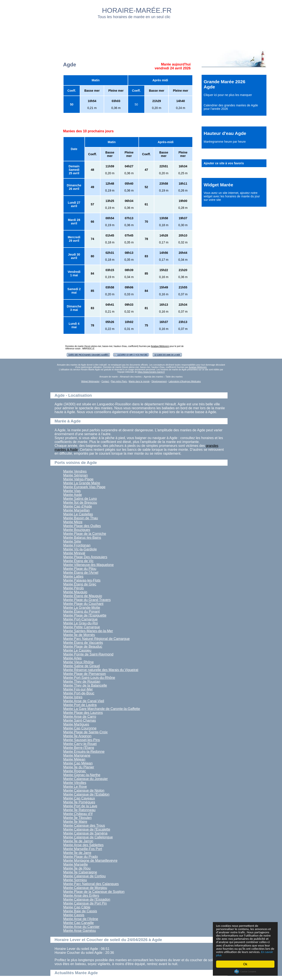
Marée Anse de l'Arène (81, 919)
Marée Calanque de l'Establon (86, 794)
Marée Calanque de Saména (85, 833)
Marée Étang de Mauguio (83, 596)
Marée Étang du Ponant (82, 612)
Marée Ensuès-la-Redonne (84, 752)
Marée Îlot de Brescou (80, 503)
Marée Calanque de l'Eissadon (87, 899)
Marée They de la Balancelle (85, 685)
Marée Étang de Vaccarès (83, 643)
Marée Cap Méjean (78, 763)
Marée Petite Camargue (82, 627)
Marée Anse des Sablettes (84, 845)
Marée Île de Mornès (79, 635)
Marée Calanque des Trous (84, 826)
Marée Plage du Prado (81, 857)
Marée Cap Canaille (79, 923)
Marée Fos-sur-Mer (78, 689)
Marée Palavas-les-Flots (82, 580)
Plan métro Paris (119, 381)
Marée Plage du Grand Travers (87, 600)
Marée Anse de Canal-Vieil (84, 701)
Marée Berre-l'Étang (79, 748)
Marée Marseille (76, 864)
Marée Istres (73, 697)
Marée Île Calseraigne (80, 872)
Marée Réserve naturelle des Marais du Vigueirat (101, 670)
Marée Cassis (74, 915)
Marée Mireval (74, 553)
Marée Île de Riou (77, 868)
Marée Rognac (75, 771)
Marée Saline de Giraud (82, 666)
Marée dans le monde (139, 381)
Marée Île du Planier (79, 767)
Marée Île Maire (75, 822)
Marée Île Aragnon (77, 736)
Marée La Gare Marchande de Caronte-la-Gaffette (102, 709)
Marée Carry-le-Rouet (80, 744)
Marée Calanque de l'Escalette (87, 829)
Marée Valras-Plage (78, 479)
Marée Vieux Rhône (79, 662)
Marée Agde (73, 495)
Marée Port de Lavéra (80, 705)
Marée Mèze (73, 522)
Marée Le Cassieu (77, 650)
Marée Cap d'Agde (78, 506)
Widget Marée (218, 185)
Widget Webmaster (90, 381)
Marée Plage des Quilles (82, 526)
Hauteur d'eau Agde (225, 133)
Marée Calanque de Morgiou (85, 888)
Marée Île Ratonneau (79, 810)
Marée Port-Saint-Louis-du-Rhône (89, 678)
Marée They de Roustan (82, 682)
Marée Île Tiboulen (78, 818)
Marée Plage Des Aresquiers (85, 557)
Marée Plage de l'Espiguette (85, 615)
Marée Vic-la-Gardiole (80, 549)
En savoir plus (240, 955)
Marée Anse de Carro (80, 717)
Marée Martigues (76, 724)
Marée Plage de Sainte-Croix (85, 732)
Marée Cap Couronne (80, 728)
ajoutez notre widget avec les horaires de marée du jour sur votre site (232, 196)
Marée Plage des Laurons (83, 713)
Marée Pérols (74, 588)
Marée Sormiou (75, 880)
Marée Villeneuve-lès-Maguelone (89, 565)
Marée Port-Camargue (80, 619)
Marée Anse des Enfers (81, 896)
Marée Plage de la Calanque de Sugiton (94, 892)
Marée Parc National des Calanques (91, 884)
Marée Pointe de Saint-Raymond (88, 654)
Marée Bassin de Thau (81, 518)
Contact (105, 381)
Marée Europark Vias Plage (84, 487)
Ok (245, 964)
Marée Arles (72, 658)
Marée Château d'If (78, 814)
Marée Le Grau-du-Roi (81, 623)
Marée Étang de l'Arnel (81, 573)
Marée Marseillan (77, 510)
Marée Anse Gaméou (80, 931)
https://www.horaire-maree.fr (151, 372)
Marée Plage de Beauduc (83, 647)
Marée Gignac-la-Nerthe (82, 775)
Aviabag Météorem (160, 346)
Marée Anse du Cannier (81, 927)
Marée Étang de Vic (78, 561)
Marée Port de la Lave (80, 806)
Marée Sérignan (76, 475)
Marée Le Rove (75, 787)
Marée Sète (72, 541)
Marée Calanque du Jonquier (86, 779)
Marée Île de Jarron (78, 841)
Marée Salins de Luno (80, 499)
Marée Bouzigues (77, 530)
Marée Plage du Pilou (80, 569)
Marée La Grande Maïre (82, 483)
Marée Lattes (73, 576)
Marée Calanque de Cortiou (85, 876)
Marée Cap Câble (77, 907)
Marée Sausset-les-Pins (82, 740)
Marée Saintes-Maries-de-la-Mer (88, 631)
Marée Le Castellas (78, 514)
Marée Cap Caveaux (79, 798)
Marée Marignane (77, 755)
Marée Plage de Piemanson (85, 674)
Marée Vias (72, 491)
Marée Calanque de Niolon (84, 791)
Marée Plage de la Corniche (85, 534)
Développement (159, 381)
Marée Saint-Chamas (80, 720)
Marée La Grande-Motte (82, 608)
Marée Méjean (74, 759)
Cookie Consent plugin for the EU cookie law (245, 972)
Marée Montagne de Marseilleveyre (90, 861)
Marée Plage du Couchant (83, 604)
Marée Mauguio (75, 592)
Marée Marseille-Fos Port (83, 849)
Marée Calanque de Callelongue (88, 837)
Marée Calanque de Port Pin (85, 903)
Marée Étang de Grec (80, 584)
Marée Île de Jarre (77, 853)
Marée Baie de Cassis (80, 911)
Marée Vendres (75, 471)
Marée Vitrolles (75, 783)
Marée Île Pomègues (79, 802)
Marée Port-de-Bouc (79, 693)
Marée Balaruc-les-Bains (82, 538)
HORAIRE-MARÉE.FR (137, 10)
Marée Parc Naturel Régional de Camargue (97, 639)
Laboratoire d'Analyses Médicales (185, 381)
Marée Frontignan (77, 545)
